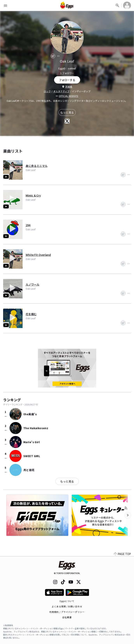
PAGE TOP (122, 554)
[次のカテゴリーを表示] (128, 515)
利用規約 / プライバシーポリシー (67, 612)
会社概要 (67, 617)
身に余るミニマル (37, 166)
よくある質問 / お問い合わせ (67, 606)
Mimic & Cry (33, 195)
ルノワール (32, 284)
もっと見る (67, 112)
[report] (58, 56)
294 (28, 225)
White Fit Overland (38, 255)
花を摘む (31, 314)
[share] (53, 56)
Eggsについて (67, 601)
